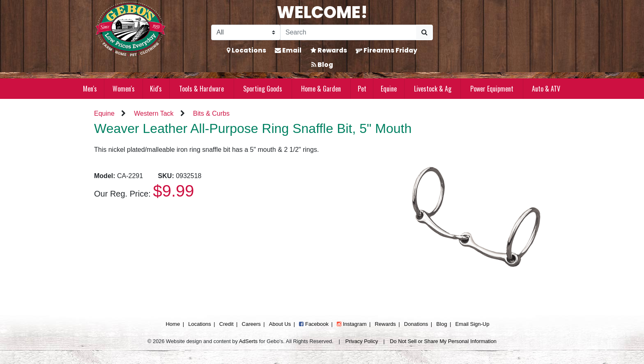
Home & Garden (321, 89)
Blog (322, 65)
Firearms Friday (386, 50)
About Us (280, 324)
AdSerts (248, 341)
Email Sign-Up (472, 324)
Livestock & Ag (433, 89)
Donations (416, 324)
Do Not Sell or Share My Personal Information (443, 341)
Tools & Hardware (201, 89)
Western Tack (154, 113)
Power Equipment (492, 89)
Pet (362, 89)
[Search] (348, 32)
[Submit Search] (424, 32)
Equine (389, 89)
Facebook (314, 324)
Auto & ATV (546, 89)
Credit (227, 324)
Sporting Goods (263, 89)
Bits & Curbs (211, 113)
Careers (251, 324)
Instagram (352, 324)
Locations (246, 50)
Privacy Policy (362, 341)
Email (288, 50)
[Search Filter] (246, 32)
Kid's (156, 89)
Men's (90, 89)
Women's (124, 89)
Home (173, 324)
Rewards (329, 50)
